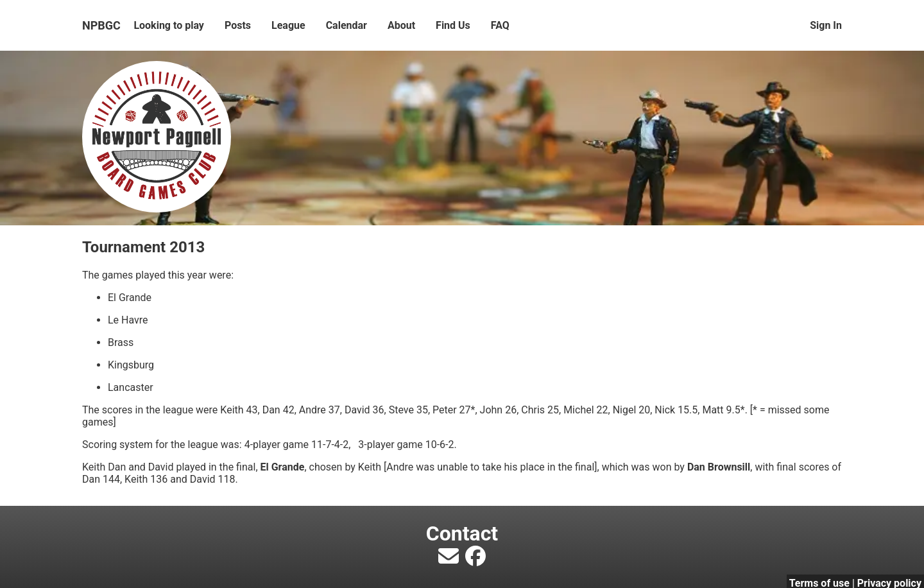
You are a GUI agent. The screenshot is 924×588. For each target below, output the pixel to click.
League (288, 25)
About (401, 25)
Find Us (453, 25)
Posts (238, 25)
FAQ (500, 25)
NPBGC (101, 25)
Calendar (346, 25)
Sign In (826, 25)
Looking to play (169, 25)
